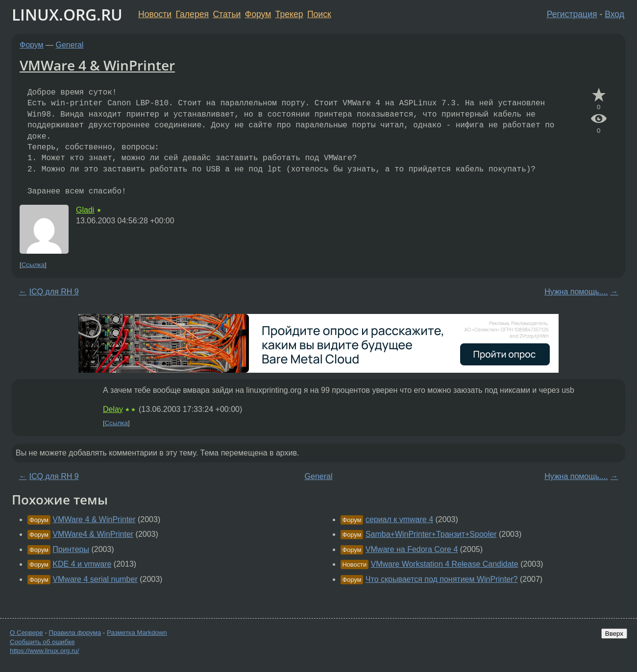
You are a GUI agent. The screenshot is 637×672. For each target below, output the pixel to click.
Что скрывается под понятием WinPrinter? (442, 579)
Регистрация (572, 14)
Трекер (289, 14)
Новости (155, 14)
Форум (258, 14)
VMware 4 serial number (95, 579)
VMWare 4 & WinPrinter (97, 65)
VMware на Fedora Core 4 (412, 549)
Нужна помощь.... (576, 292)
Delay (113, 409)
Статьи (227, 14)
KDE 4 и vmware (82, 564)
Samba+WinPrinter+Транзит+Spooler (431, 534)
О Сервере (26, 633)
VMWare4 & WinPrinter (93, 534)
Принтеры (71, 549)
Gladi (85, 210)
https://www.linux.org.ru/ (44, 651)
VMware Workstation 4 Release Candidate (445, 564)
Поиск (319, 14)
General (70, 45)
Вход (614, 14)
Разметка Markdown (137, 633)
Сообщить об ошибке (42, 642)
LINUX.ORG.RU (67, 14)
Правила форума (75, 633)
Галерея (192, 14)
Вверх (614, 634)
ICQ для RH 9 (54, 292)
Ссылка (33, 265)
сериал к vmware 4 (399, 519)
